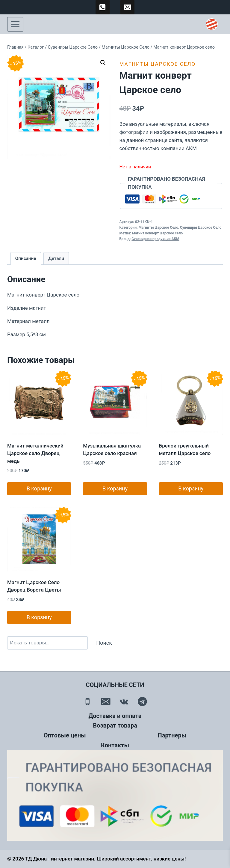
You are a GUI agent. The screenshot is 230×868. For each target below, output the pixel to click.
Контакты (115, 745)
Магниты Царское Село (157, 64)
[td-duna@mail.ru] (128, 7)
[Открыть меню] (15, 24)
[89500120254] (103, 7)
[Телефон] (88, 702)
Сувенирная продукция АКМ (155, 239)
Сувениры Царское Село (201, 228)
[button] (103, 63)
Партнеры (172, 735)
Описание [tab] (26, 258)
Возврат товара (115, 725)
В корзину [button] (39, 488)
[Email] (106, 702)
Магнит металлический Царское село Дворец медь (35, 453)
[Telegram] (142, 702)
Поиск (104, 643)
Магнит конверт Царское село (158, 233)
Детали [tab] (56, 258)
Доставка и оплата (115, 716)
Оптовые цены (65, 735)
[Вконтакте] (124, 702)
